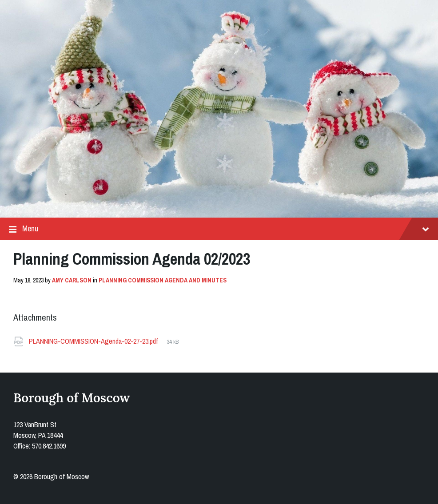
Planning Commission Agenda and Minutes (163, 280)
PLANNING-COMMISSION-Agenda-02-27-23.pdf (94, 341)
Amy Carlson (72, 280)
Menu (219, 229)
